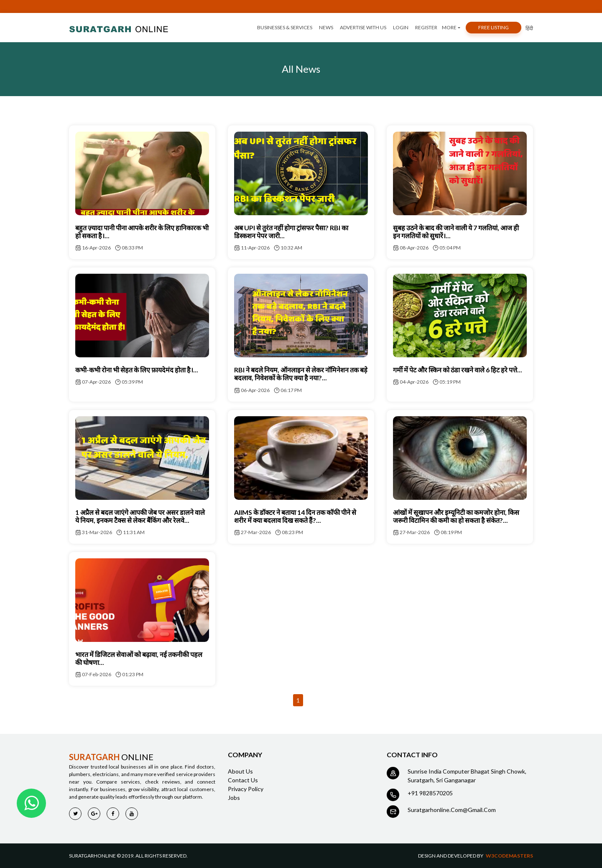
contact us (243, 780)
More (449, 27)
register (426, 27)
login (401, 27)
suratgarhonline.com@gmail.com (452, 810)
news (326, 27)
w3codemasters (509, 856)
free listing (494, 27)
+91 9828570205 (430, 793)
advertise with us (363, 27)
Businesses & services (285, 27)
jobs (234, 798)
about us (240, 771)
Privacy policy (246, 789)
